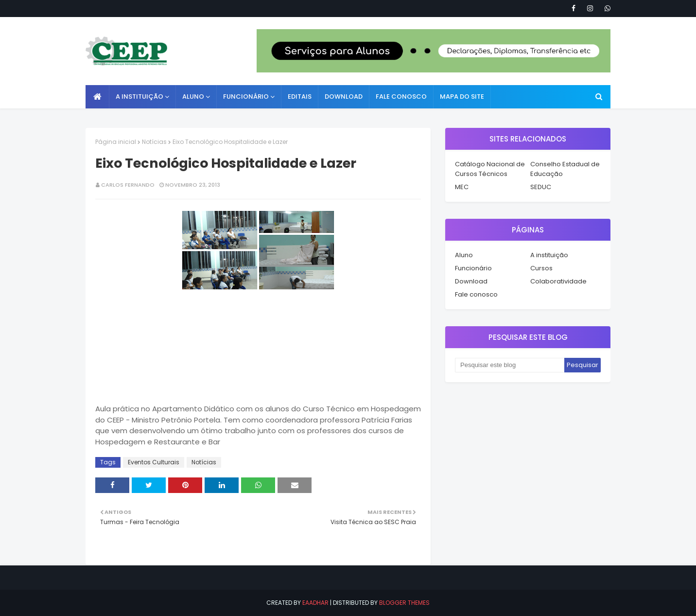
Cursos (541, 268)
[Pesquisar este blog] (510, 365)
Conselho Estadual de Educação (565, 169)
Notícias (154, 142)
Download (471, 281)
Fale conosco (476, 294)
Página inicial (116, 142)
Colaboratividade (558, 281)
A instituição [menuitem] (139, 97)
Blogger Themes (404, 603)
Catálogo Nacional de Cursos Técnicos (490, 169)
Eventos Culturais (154, 462)
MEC (462, 187)
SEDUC (541, 187)
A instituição (549, 255)
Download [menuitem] (344, 97)
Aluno (464, 255)
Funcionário (473, 268)
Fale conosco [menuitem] (401, 97)
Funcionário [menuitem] (246, 97)
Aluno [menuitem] (193, 97)
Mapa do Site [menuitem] (462, 97)
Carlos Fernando (128, 185)
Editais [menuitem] (300, 97)
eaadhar (315, 603)
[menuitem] (97, 97)
